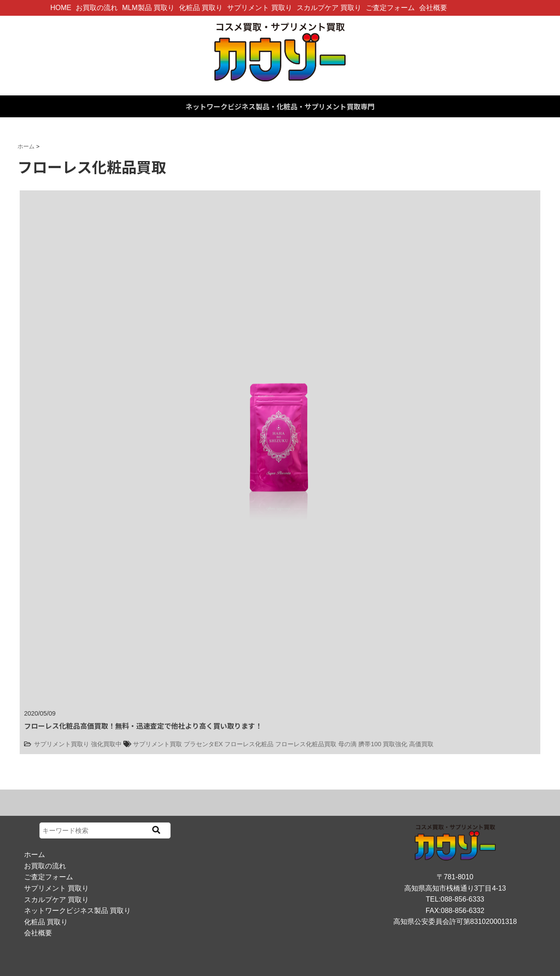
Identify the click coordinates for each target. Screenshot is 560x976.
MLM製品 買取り (148, 8)
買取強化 (395, 744)
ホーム (35, 855)
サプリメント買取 (157, 744)
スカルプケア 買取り (329, 8)
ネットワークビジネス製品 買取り (77, 911)
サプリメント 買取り (259, 8)
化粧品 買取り (201, 8)
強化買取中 (106, 744)
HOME (61, 8)
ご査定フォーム (390, 8)
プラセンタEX (203, 744)
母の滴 (347, 744)
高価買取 (421, 744)
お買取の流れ (97, 8)
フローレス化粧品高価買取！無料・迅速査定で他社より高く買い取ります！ (143, 726)
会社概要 (433, 8)
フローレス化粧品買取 (306, 744)
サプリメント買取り (62, 744)
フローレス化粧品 (249, 744)
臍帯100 (370, 744)
